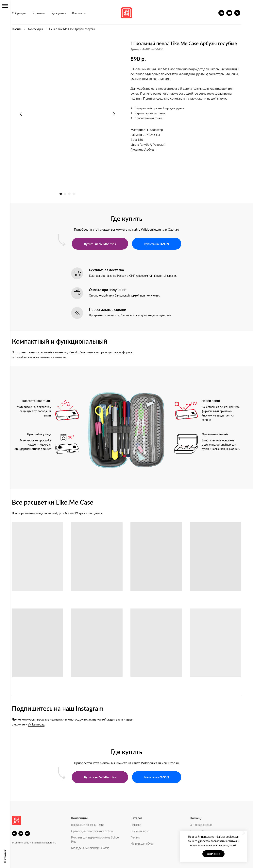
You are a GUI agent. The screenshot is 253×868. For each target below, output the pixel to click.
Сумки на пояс (145, 831)
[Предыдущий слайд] (26, 114)
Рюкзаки (141, 825)
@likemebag (41, 724)
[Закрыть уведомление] (244, 834)
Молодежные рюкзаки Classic (95, 848)
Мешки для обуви (147, 843)
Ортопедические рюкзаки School (97, 831)
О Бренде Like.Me (206, 825)
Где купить (63, 13)
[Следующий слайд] (119, 114)
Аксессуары (40, 29)
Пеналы (140, 837)
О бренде (24, 13)
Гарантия (43, 13)
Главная (22, 29)
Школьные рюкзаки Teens (93, 825)
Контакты (84, 13)
